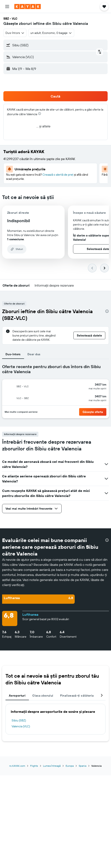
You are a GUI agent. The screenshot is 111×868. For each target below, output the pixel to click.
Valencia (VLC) (21, 726)
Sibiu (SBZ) (19, 720)
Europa (70, 766)
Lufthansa (30, 614)
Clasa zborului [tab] (43, 696)
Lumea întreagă (52, 766)
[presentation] (40, 114)
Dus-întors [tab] (13, 354)
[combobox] (15, 33)
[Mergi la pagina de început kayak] (28, 7)
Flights (34, 766)
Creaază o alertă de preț (58, 175)
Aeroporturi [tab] (17, 696)
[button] (7, 7)
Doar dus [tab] (34, 354)
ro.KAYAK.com (17, 766)
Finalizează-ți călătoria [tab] (77, 696)
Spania (83, 766)
